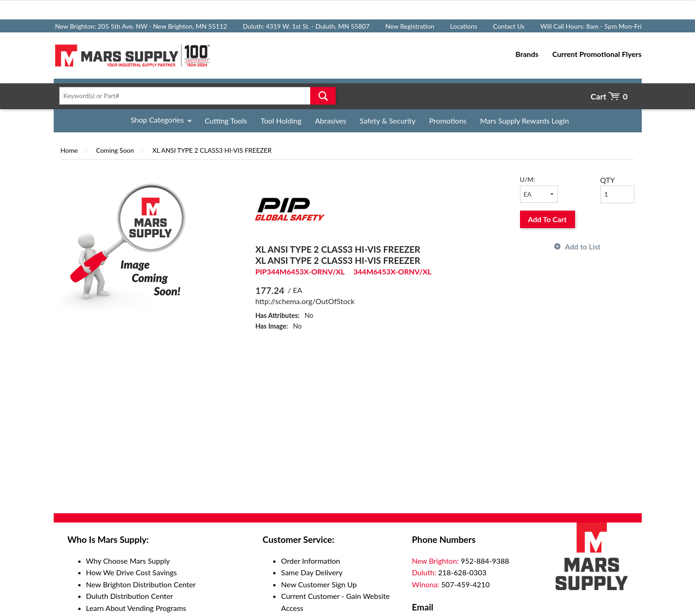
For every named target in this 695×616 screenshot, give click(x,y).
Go (323, 96)
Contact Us (509, 26)
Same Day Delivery (312, 572)
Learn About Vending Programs (136, 608)
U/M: (528, 179)
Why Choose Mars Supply (128, 561)
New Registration (410, 26)
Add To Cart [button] (547, 219)
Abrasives (331, 121)
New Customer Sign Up (319, 584)
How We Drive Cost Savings (131, 572)
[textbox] (195, 96)
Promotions (448, 121)
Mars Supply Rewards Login (525, 121)
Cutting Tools (226, 121)
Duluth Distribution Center (130, 596)
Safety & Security (388, 121)
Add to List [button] (583, 246)
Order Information (310, 561)
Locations (464, 26)
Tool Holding (281, 121)
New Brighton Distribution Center (141, 584)
